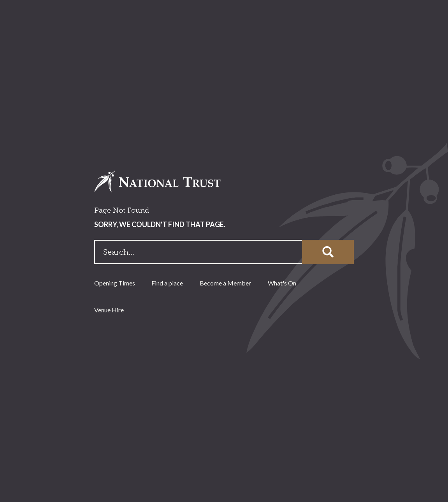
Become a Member (225, 283)
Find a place (167, 283)
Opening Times (115, 283)
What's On (282, 283)
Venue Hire (109, 310)
